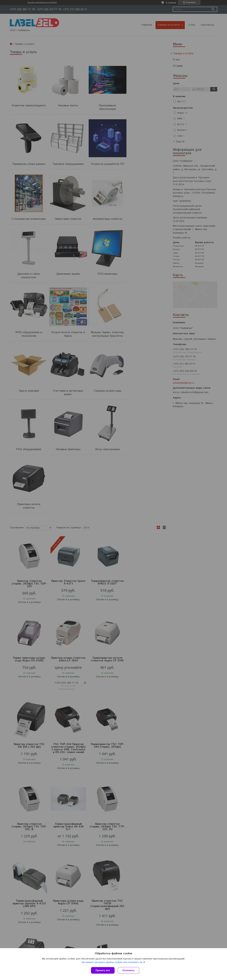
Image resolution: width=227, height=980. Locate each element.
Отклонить (129, 970)
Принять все (103, 970)
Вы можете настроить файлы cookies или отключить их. (112, 962)
